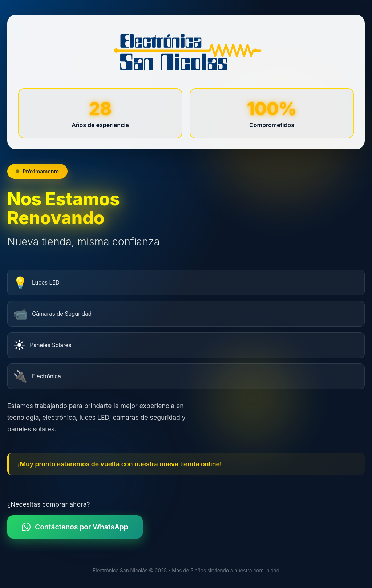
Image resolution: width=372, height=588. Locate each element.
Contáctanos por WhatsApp (78, 527)
